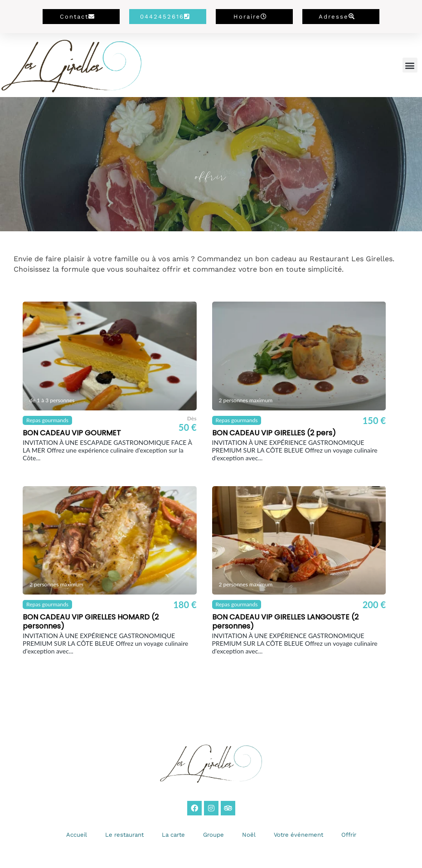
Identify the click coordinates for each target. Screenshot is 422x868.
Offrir (349, 835)
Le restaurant (124, 835)
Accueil (77, 835)
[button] (410, 65)
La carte (173, 835)
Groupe (213, 835)
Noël (249, 835)
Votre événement (298, 835)
